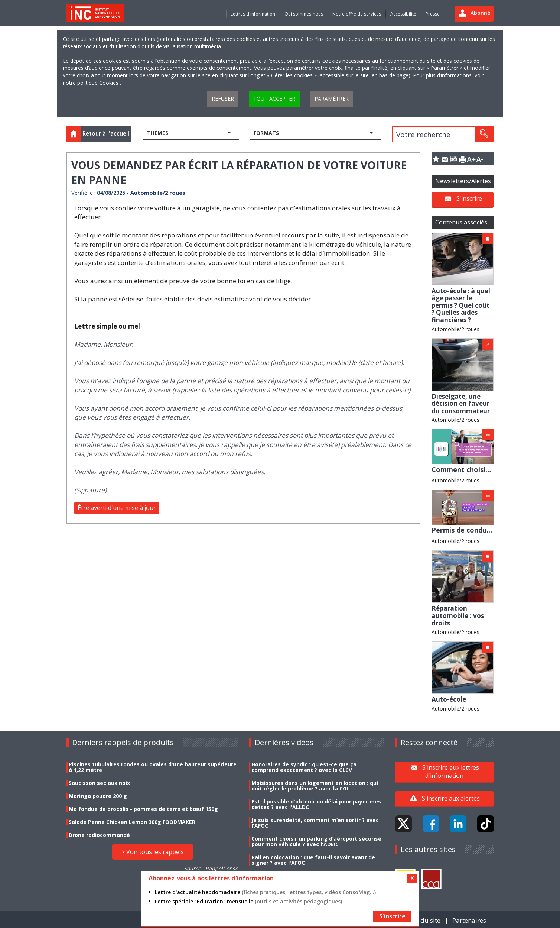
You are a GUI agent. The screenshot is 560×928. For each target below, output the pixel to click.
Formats (266, 133)
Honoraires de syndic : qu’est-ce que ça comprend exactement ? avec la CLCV (304, 767)
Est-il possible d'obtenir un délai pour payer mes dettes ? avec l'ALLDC (316, 804)
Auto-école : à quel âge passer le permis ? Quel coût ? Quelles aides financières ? (461, 305)
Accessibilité (403, 14)
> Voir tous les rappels (153, 852)
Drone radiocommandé (99, 835)
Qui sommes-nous (304, 14)
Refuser (223, 99)
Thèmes (158, 133)
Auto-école (449, 699)
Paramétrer (332, 99)
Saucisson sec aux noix (99, 783)
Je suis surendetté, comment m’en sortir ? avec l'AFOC (315, 823)
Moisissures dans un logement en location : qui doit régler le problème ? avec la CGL (315, 786)
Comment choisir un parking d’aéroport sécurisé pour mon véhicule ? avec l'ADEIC (316, 841)
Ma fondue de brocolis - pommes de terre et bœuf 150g (143, 809)
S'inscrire (469, 198)
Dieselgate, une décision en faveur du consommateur (461, 404)
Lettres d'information (253, 14)
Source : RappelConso (211, 868)
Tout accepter (274, 99)
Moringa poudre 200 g (98, 796)
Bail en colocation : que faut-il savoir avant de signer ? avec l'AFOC (313, 860)
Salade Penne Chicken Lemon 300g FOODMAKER (132, 822)
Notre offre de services (357, 14)
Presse (433, 14)
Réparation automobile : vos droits (458, 615)
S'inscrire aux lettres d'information (451, 772)
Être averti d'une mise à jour (117, 508)
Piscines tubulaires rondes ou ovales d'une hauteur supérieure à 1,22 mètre (153, 767)
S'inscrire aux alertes (451, 798)
